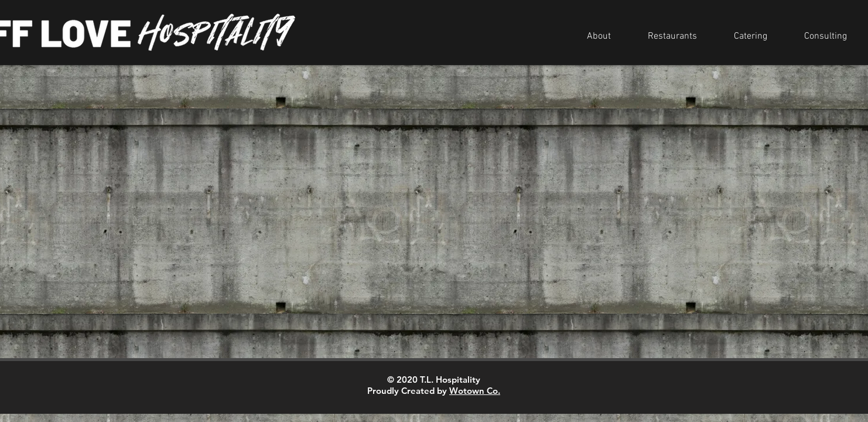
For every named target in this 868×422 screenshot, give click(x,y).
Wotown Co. (475, 391)
